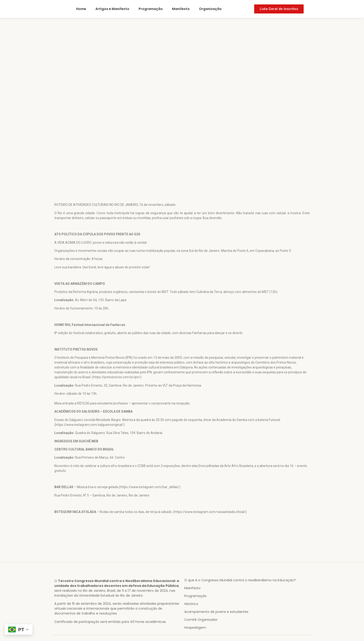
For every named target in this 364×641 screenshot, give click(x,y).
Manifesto (181, 9)
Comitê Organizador (201, 620)
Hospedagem (195, 628)
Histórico (191, 604)
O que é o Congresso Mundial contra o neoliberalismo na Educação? (240, 580)
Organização (210, 9)
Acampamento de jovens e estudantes (216, 612)
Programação (151, 9)
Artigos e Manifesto (112, 9)
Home (81, 9)
